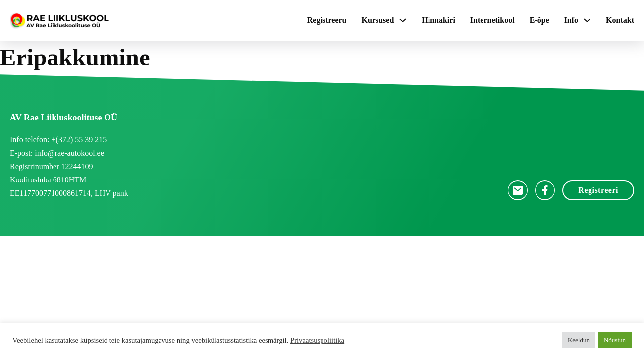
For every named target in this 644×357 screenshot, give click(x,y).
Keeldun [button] (579, 340)
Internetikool (492, 20)
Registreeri (598, 190)
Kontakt (620, 20)
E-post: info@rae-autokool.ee (57, 153)
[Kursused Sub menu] (403, 20)
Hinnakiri (438, 20)
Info (571, 20)
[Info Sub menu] (587, 20)
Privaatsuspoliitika (317, 340)
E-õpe (539, 20)
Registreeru (327, 20)
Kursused (377, 20)
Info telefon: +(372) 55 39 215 (58, 140)
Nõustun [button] (615, 340)
